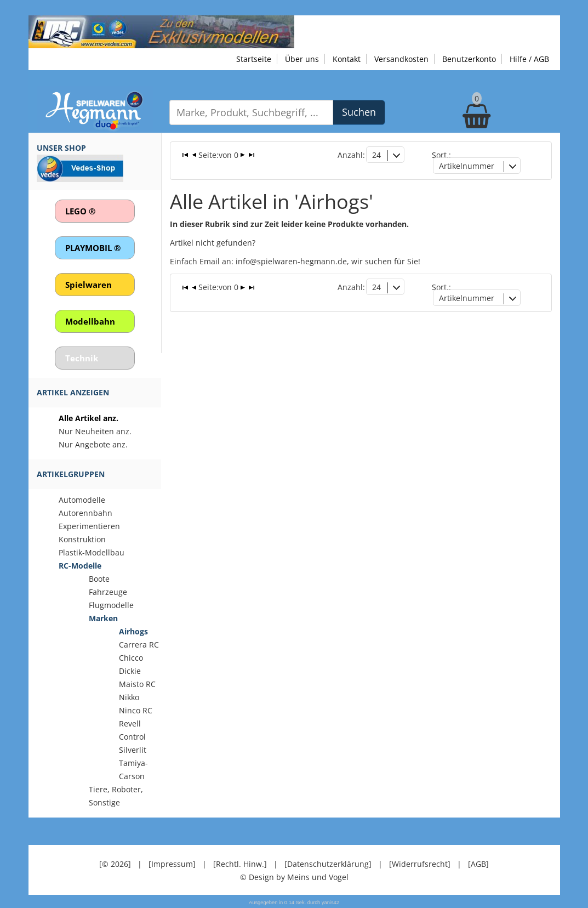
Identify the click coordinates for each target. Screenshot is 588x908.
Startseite (254, 59)
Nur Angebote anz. (93, 444)
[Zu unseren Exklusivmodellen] (161, 31)
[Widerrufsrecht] (420, 864)
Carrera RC (139, 645)
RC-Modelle (80, 566)
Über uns (302, 59)
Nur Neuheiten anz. (95, 431)
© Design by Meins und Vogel (294, 877)
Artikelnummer (467, 166)
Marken (103, 618)
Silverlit (133, 750)
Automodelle (82, 500)
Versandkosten (401, 59)
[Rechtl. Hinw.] (240, 864)
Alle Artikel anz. (89, 418)
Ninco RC (136, 710)
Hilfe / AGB (529, 59)
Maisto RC (137, 684)
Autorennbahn (85, 513)
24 (376, 155)
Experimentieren (89, 526)
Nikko (129, 697)
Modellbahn (90, 321)
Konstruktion (82, 539)
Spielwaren (89, 285)
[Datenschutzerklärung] (328, 864)
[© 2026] (115, 864)
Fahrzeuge (108, 592)
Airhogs (133, 631)
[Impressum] (172, 864)
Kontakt (347, 59)
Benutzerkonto (469, 59)
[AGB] (478, 864)
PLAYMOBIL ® (93, 248)
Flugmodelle (111, 605)
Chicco (131, 658)
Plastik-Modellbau (92, 552)
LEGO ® (80, 211)
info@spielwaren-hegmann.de (291, 261)
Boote (99, 579)
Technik (82, 358)
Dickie (130, 671)
